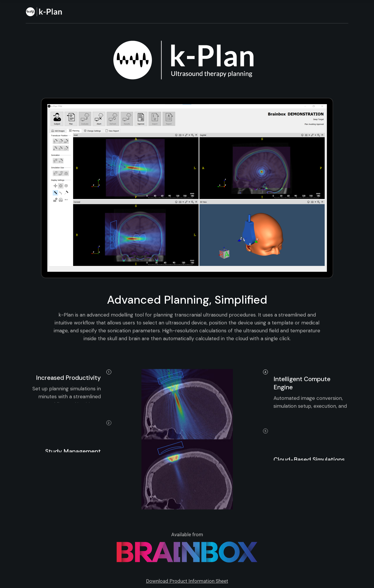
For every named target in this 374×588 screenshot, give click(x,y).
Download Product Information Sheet (187, 581)
